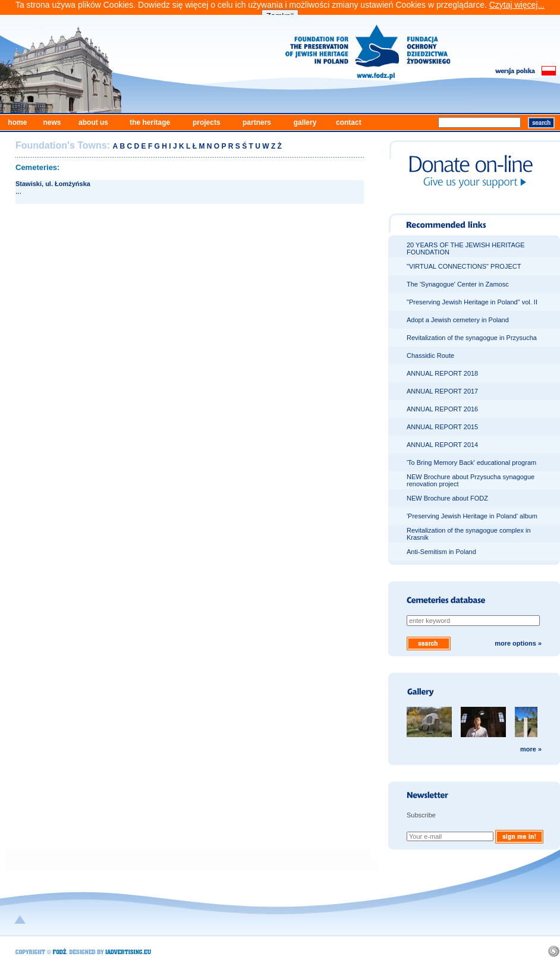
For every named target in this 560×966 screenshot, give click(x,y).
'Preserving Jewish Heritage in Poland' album (472, 516)
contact (349, 122)
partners (257, 122)
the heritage (150, 122)
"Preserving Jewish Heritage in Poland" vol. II (472, 302)
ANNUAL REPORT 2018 (442, 373)
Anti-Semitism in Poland (441, 552)
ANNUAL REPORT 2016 (442, 409)
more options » (518, 643)
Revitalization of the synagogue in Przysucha (472, 338)
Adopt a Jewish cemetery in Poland (458, 320)
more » (531, 749)
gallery (305, 122)
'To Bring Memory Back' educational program (471, 462)
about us (93, 122)
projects (207, 122)
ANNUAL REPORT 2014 (442, 445)
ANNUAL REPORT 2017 (442, 391)
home (17, 122)
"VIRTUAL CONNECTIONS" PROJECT (464, 266)
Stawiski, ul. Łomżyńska (53, 184)
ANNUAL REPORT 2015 (442, 427)
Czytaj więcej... (517, 5)
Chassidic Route (430, 355)
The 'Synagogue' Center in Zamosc (458, 284)
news (52, 122)
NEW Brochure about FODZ (447, 498)
